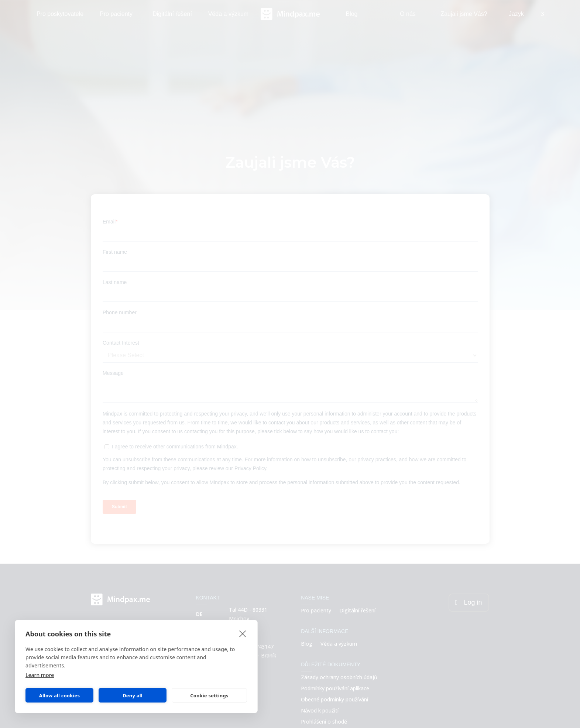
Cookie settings (209, 695)
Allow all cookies (60, 695)
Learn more (40, 675)
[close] (243, 633)
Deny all (133, 695)
